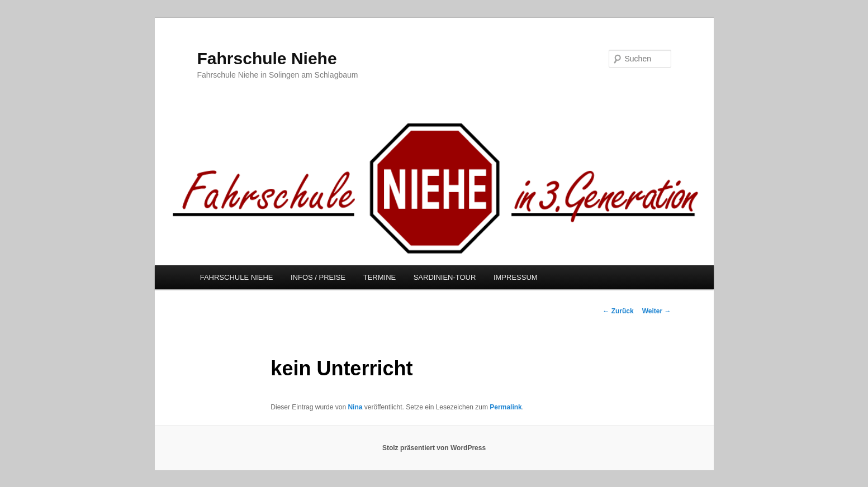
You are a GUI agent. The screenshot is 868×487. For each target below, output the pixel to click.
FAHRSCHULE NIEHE (237, 277)
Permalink (506, 407)
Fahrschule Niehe (267, 58)
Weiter (657, 311)
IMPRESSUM (516, 277)
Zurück (618, 311)
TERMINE (380, 277)
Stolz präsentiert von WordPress (434, 448)
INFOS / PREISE (318, 277)
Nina (355, 407)
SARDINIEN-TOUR (445, 277)
